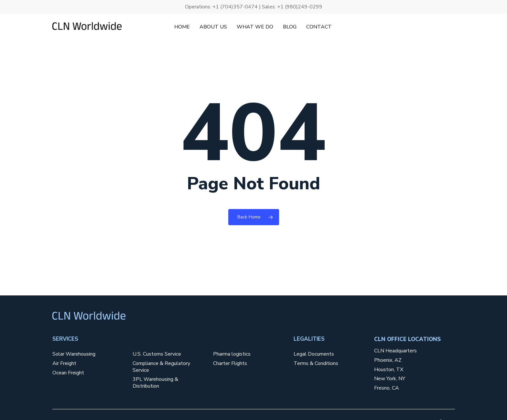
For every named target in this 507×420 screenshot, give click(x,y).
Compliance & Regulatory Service (161, 367)
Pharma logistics (232, 354)
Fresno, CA (387, 388)
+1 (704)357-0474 (235, 7)
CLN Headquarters (395, 351)
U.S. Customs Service (157, 354)
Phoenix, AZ (388, 360)
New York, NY (390, 379)
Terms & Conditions (316, 364)
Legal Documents (314, 354)
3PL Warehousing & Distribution (155, 383)
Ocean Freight (68, 373)
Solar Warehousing (74, 354)
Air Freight (64, 364)
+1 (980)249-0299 (300, 7)
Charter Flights (230, 364)
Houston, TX (389, 370)
